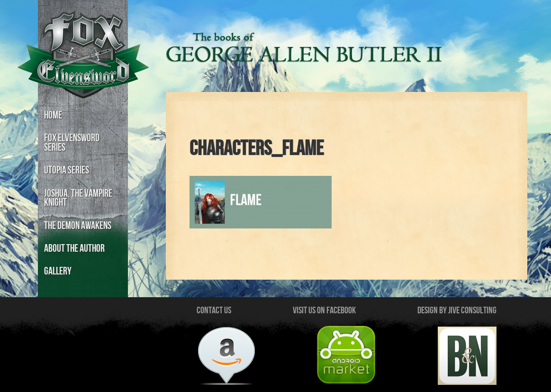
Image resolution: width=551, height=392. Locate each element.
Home (53, 115)
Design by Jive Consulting (457, 310)
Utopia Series (67, 170)
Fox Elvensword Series (72, 143)
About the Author (74, 249)
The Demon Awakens (78, 226)
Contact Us (214, 310)
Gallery (58, 271)
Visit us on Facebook (324, 310)
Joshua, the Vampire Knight (78, 198)
